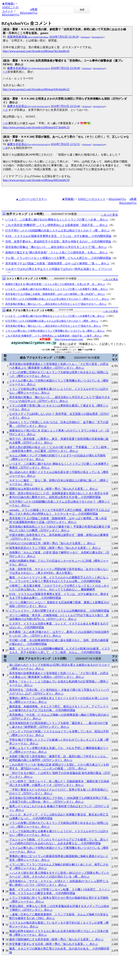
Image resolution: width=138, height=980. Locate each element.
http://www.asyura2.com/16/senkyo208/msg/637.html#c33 (36, 127)
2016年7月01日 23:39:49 (65, 68)
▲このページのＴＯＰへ (31, 199)
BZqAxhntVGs (11, 15)
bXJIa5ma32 (85, 37)
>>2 (5, 110)
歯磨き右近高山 (29, 68)
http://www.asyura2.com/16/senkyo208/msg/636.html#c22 (36, 89)
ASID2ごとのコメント (92, 199)
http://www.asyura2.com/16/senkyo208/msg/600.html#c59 (36, 180)
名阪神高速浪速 (28, 37)
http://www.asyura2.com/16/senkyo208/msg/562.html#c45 (36, 51)
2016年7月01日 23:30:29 (64, 37)
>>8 (5, 148)
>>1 (5, 72)
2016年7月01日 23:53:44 (65, 106)
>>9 (5, 123)
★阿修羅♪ (8, 4)
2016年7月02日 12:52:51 (65, 144)
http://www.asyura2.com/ (69, 339)
